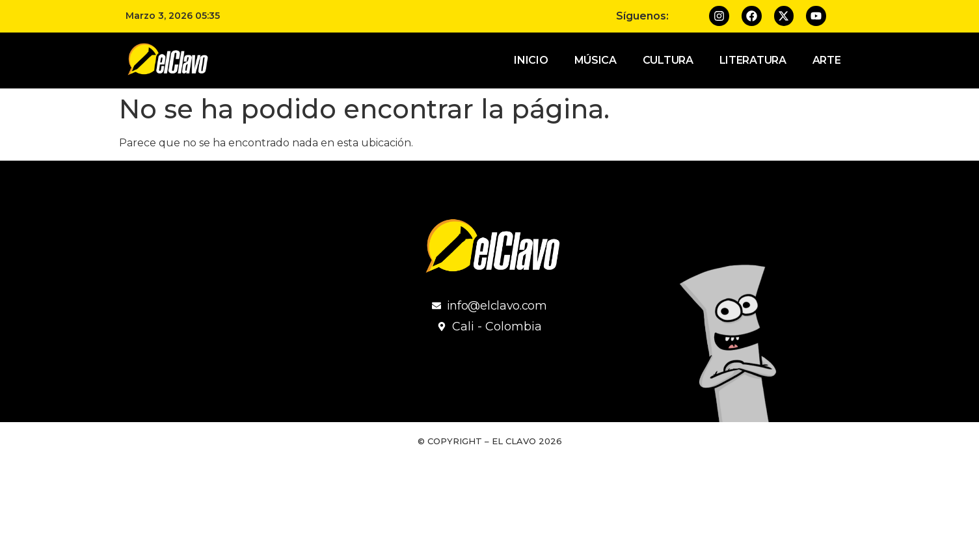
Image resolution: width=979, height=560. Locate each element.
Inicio (531, 60)
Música (596, 60)
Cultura (668, 60)
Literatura (753, 60)
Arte (827, 60)
